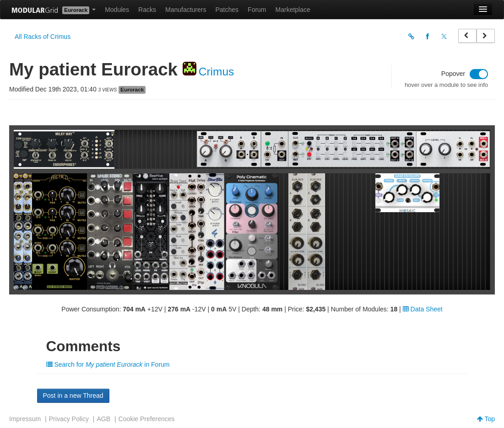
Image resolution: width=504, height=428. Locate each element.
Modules (117, 10)
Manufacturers (186, 10)
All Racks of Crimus (43, 37)
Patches (227, 10)
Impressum (25, 419)
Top (486, 419)
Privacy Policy (69, 419)
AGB (103, 419)
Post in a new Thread (73, 396)
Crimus (217, 72)
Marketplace (293, 10)
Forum (257, 10)
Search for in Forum (108, 364)
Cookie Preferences (147, 419)
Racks (147, 10)
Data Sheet (423, 309)
